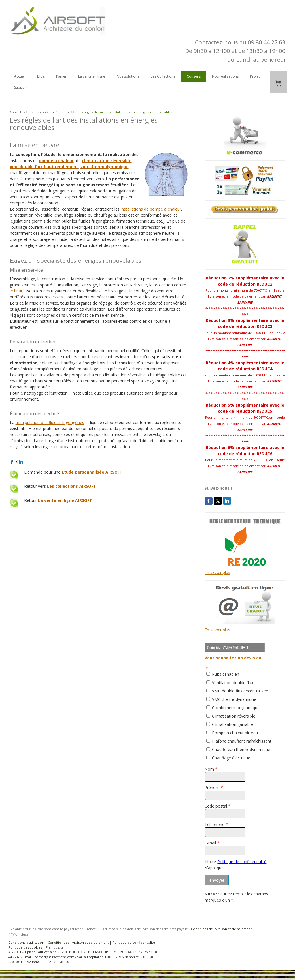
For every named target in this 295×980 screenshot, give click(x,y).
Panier (61, 76)
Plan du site (55, 947)
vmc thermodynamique (105, 167)
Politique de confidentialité (242, 862)
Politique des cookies (25, 947)
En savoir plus (217, 572)
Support (21, 87)
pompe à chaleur (56, 160)
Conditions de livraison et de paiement (221, 929)
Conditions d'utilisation (26, 942)
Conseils (194, 76)
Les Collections (163, 76)
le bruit (16, 291)
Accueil (20, 76)
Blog (41, 76)
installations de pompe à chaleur (151, 209)
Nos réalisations (225, 76)
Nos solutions (128, 76)
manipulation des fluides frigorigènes (50, 422)
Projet (255, 76)
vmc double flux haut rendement (44, 167)
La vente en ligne (92, 76)
